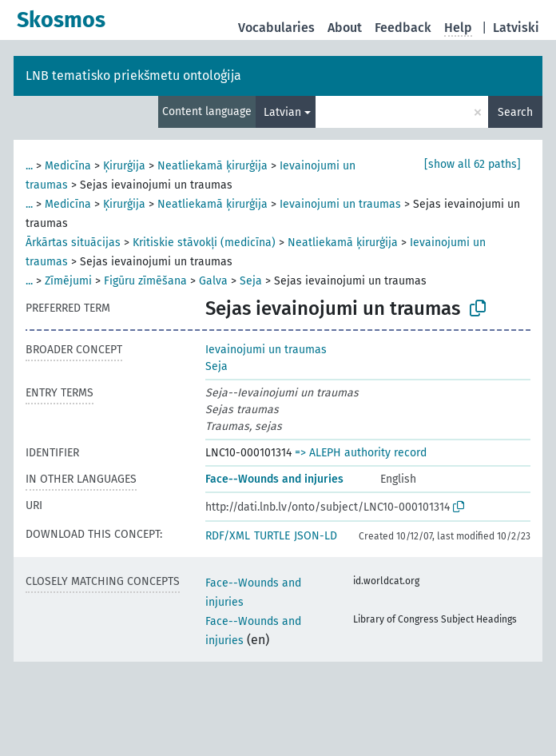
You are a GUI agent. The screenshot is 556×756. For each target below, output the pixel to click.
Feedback (403, 28)
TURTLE (272, 536)
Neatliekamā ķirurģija (212, 166)
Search (515, 112)
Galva (213, 281)
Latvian (282, 112)
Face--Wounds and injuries (274, 479)
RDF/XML (228, 536)
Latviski (516, 28)
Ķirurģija (124, 166)
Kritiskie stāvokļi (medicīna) (204, 243)
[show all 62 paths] (473, 164)
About (345, 28)
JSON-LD (316, 536)
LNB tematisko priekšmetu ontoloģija (133, 76)
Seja (251, 281)
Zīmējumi (68, 281)
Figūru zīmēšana (145, 281)
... (29, 166)
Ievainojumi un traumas (340, 204)
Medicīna (68, 166)
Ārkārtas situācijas (73, 243)
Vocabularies (276, 28)
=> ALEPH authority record (361, 453)
